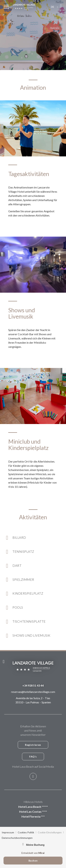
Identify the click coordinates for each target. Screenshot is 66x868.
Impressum (8, 832)
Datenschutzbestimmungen (17, 838)
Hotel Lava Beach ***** (33, 807)
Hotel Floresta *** (33, 816)
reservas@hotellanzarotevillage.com (33, 692)
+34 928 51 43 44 (33, 685)
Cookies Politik (26, 832)
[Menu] (6, 7)
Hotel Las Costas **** (33, 812)
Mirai (41, 853)
